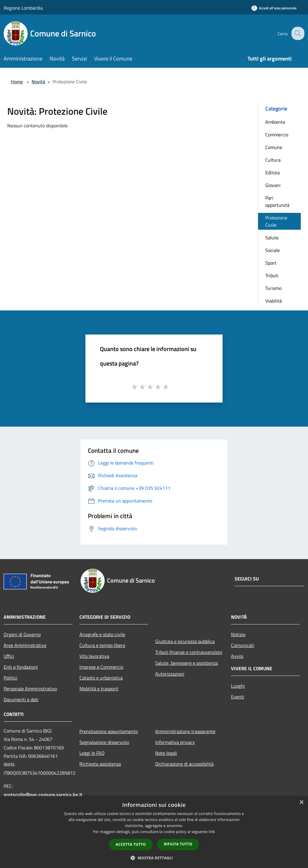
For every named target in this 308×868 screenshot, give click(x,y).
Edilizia (273, 173)
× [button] (301, 803)
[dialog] (154, 832)
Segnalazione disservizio (104, 742)
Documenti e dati (21, 699)
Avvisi (237, 656)
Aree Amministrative (25, 645)
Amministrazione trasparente (185, 731)
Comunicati (243, 645)
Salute (272, 238)
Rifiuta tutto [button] (178, 844)
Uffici (9, 656)
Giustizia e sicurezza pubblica (185, 641)
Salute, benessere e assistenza (186, 663)
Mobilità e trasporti (99, 689)
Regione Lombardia (23, 8)
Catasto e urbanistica (101, 678)
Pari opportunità (277, 201)
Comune (274, 147)
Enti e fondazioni (21, 667)
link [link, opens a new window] (212, 832)
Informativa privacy (175, 742)
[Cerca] (297, 33)
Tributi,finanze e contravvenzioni (189, 652)
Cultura (273, 160)
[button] (154, 858)
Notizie (238, 634)
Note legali (166, 753)
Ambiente (275, 122)
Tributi (272, 275)
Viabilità (274, 301)
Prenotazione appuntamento (109, 731)
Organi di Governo (22, 634)
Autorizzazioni (170, 674)
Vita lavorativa (94, 656)
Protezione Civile (276, 221)
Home (17, 82)
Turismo (273, 288)
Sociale (273, 250)
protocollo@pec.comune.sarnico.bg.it (43, 795)
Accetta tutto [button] (131, 844)
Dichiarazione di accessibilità (184, 764)
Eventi (238, 697)
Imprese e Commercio (101, 667)
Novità (38, 82)
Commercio (277, 135)
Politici (11, 678)
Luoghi (238, 686)
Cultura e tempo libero (102, 645)
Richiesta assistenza (100, 764)
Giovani (273, 185)
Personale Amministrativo (30, 689)
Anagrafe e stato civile (102, 634)
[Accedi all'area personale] (274, 8)
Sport (271, 263)
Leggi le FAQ (92, 753)
